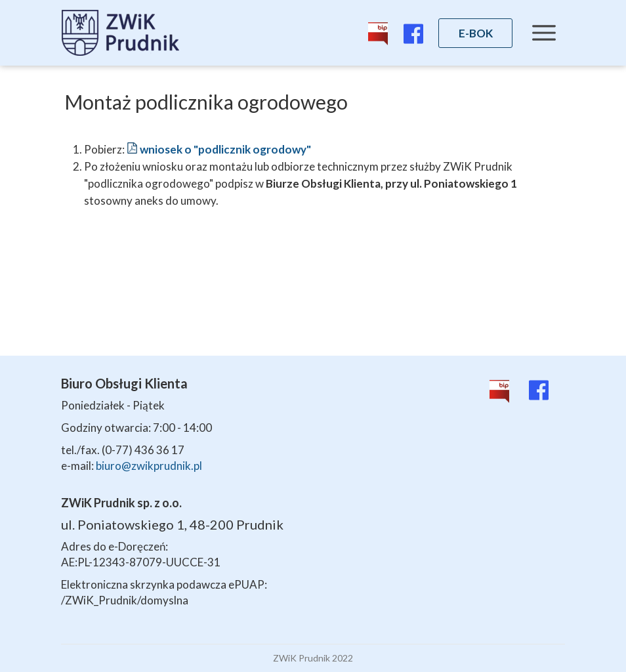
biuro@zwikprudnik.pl (149, 466)
